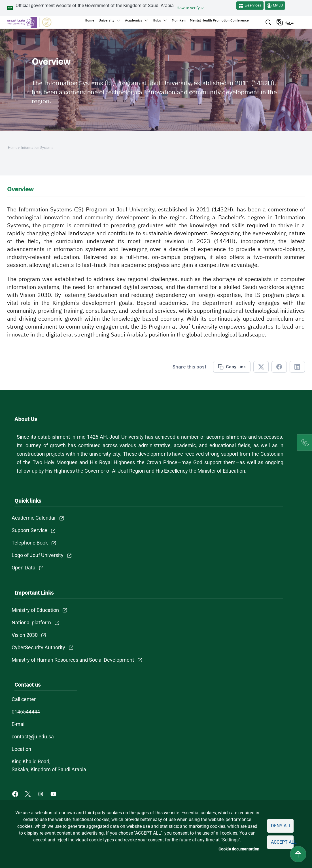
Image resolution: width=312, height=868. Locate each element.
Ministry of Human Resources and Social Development (73, 660)
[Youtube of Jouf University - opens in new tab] (55, 794)
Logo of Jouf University (38, 555)
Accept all (282, 842)
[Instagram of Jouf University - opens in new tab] (41, 794)
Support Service (29, 530)
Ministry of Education (35, 610)
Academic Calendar (34, 518)
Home (90, 20)
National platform (31, 622)
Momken (179, 20)
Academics (134, 20)
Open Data (24, 568)
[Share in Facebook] (279, 367)
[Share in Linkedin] (297, 367)
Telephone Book (30, 543)
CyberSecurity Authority (38, 647)
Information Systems (37, 148)
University (106, 20)
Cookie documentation (239, 849)
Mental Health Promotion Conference (219, 20)
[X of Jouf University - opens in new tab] (28, 794)
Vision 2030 (25, 635)
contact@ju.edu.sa (33, 737)
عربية (290, 22)
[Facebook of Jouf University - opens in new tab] (16, 794)
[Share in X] (261, 367)
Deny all (281, 826)
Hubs (157, 20)
